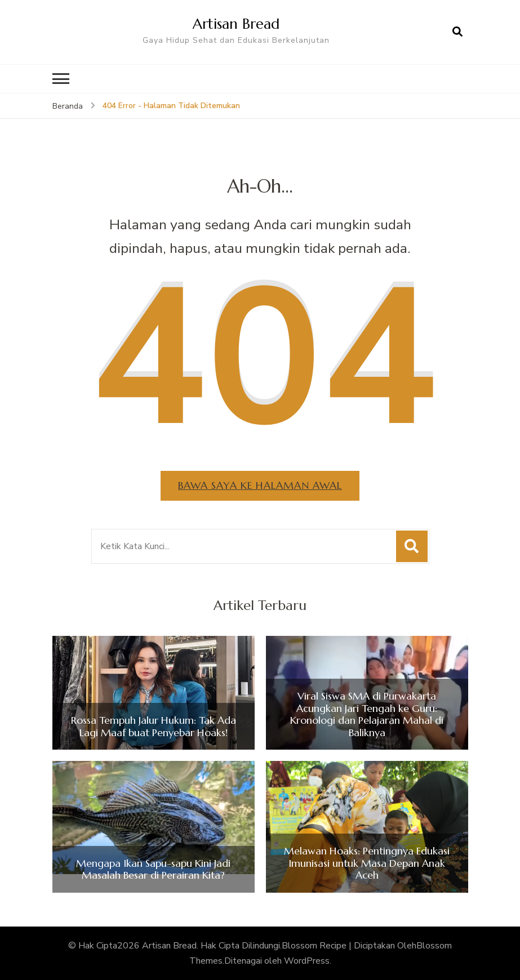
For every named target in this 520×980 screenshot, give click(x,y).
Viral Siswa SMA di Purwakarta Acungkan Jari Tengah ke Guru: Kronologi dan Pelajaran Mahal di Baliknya (367, 714)
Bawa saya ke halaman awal (260, 485)
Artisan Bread (236, 24)
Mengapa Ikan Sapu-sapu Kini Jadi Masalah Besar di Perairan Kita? (153, 869)
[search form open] (457, 32)
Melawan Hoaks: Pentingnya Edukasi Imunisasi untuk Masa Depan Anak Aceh (367, 863)
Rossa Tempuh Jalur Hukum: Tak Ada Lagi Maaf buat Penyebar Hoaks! (154, 726)
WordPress (307, 961)
